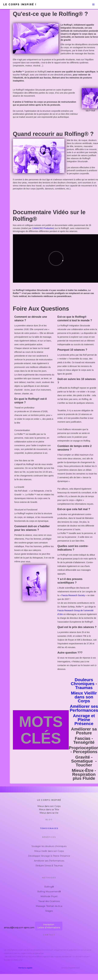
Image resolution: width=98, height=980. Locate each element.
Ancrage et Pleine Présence (84, 720)
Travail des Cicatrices (49, 901)
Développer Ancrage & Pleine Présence (49, 856)
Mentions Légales (25, 968)
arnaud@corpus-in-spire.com (19, 928)
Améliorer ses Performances (49, 861)
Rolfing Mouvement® (49, 892)
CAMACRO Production (43, 228)
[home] (24, 5)
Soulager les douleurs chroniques (49, 846)
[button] (73, 5)
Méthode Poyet (49, 896)
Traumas (84, 688)
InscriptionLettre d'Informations (49, 926)
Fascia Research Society (73, 595)
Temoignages (49, 828)
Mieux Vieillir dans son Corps (84, 697)
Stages (49, 911)
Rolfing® (49, 887)
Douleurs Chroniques (83, 682)
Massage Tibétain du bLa (49, 906)
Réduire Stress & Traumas (49, 866)
